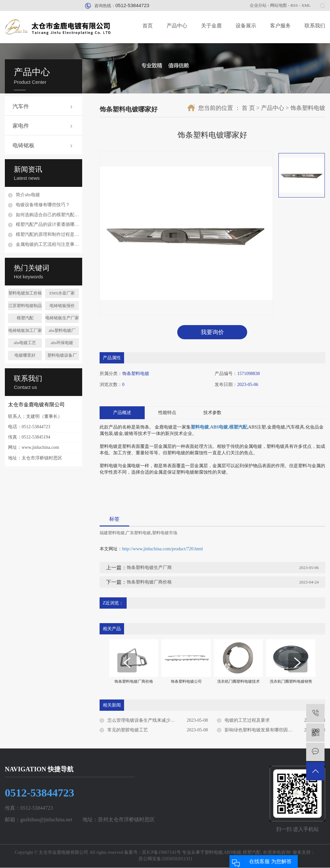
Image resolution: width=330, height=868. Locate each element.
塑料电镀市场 (165, 533)
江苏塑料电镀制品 (25, 306)
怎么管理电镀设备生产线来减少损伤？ (146, 720)
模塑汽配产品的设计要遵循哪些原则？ (47, 224)
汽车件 (21, 106)
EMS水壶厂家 (62, 293)
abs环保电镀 (62, 343)
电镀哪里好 (25, 355)
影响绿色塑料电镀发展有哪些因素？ (261, 730)
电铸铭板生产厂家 (62, 318)
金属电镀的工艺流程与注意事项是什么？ (47, 244)
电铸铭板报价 (62, 306)
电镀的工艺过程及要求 (247, 720)
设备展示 (246, 26)
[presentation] (127, 663)
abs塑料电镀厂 (62, 330)
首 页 (248, 108)
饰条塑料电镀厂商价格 (149, 582)
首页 (148, 26)
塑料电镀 (214, 853)
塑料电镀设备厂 (62, 355)
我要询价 (212, 332)
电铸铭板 (24, 145)
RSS (294, 5)
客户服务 (280, 26)
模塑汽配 (25, 318)
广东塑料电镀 (138, 533)
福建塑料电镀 (112, 533)
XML (306, 5)
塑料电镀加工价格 (25, 293)
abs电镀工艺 (25, 343)
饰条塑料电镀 (308, 108)
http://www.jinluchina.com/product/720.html (163, 549)
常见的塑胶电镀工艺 (128, 730)
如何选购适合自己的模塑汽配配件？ (47, 215)
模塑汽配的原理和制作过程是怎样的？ (47, 234)
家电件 (21, 126)
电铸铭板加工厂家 (25, 330)
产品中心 (177, 26)
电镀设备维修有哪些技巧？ (43, 205)
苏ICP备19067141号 (161, 853)
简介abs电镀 (28, 195)
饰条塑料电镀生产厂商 (149, 568)
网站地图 (278, 5)
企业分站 (258, 5)
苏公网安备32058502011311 (165, 859)
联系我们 (315, 26)
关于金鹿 (211, 26)
